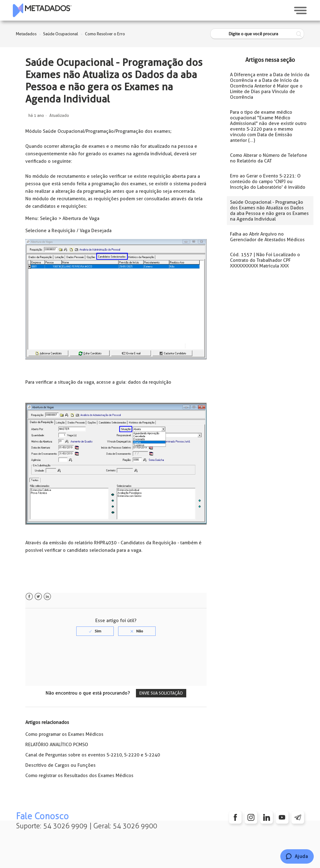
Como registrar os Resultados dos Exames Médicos (79, 776)
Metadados (26, 34)
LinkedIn (47, 597)
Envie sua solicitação (161, 693)
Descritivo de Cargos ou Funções (60, 765)
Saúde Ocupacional (61, 34)
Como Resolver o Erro (105, 34)
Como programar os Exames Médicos (64, 734)
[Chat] (297, 856)
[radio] (95, 631)
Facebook (29, 597)
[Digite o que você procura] (257, 34)
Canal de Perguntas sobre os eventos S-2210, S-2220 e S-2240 (93, 755)
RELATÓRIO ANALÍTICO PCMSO (57, 745)
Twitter (38, 597)
